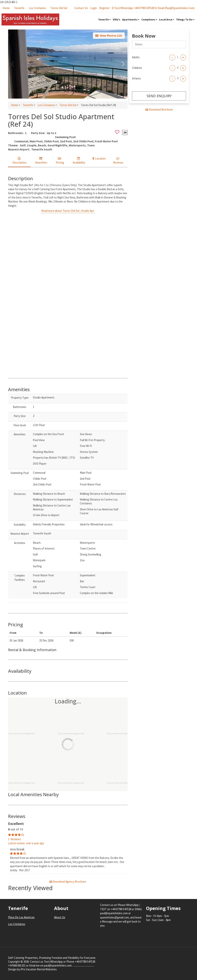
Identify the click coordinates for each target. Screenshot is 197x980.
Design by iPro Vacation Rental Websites (32, 969)
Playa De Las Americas (21, 917)
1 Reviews (14, 839)
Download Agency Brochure (68, 882)
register (104, 8)
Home (6, 8)
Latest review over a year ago (26, 843)
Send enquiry (159, 96)
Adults (136, 57)
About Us (60, 917)
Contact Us (81, 8)
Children (137, 68)
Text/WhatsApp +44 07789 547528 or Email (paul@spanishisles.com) (153, 8)
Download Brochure (159, 109)
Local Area (167, 19)
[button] (123, 64)
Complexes (149, 19)
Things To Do (185, 19)
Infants (136, 78)
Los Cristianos (37, 8)
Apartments (131, 19)
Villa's (116, 19)
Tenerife (19, 8)
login (94, 8)
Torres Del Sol (59, 8)
